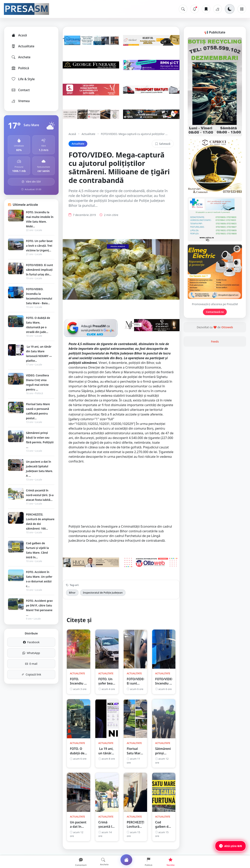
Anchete (21, 57)
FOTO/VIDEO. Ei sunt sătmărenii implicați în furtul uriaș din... (39, 270)
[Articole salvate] (206, 9)
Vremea (20, 101)
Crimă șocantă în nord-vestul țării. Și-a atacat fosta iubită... (40, 495)
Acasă (19, 35)
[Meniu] (242, 9)
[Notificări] (195, 9)
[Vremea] (218, 9)
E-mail (31, 664)
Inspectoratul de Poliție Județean (103, 593)
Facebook (31, 642)
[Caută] (183, 9)
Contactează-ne (215, 312)
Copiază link (31, 674)
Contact (20, 90)
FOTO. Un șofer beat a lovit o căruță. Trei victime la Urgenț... (39, 246)
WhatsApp (31, 653)
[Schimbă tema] (230, 9)
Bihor (72, 593)
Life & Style (23, 79)
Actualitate (23, 46)
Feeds (215, 341)
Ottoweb (227, 327)
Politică (20, 68)
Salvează (163, 144)
